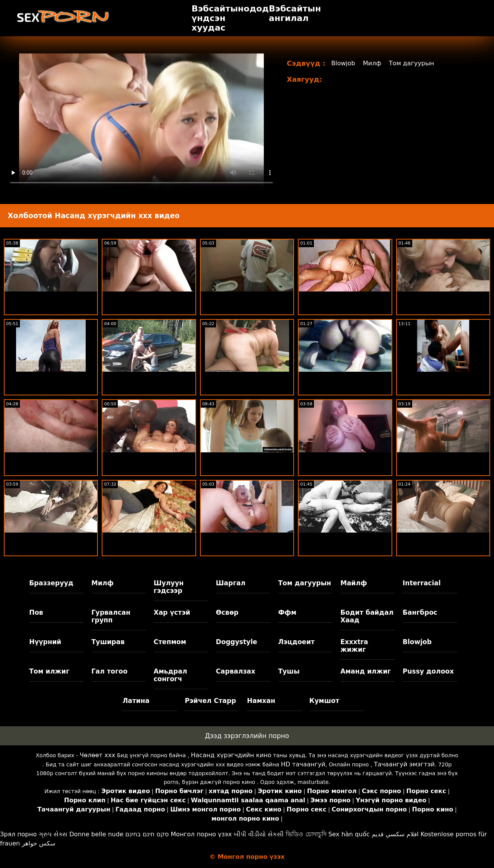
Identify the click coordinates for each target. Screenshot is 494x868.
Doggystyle (237, 642)
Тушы (289, 671)
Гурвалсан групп (111, 616)
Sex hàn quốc (349, 834)
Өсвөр (227, 612)
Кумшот (324, 701)
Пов (36, 612)
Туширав (108, 642)
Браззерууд (51, 583)
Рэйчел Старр (210, 701)
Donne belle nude (96, 834)
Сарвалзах (236, 671)
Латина (136, 701)
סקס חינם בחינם (147, 834)
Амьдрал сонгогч (171, 675)
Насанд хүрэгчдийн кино (231, 755)
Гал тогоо (109, 671)
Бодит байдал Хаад (367, 616)
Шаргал (231, 583)
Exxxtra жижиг (354, 646)
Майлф (354, 583)
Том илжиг (49, 671)
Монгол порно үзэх (201, 834)
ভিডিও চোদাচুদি (306, 834)
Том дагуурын (411, 63)
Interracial (422, 583)
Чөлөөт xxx (97, 755)
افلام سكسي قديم (395, 834)
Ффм (287, 612)
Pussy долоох (428, 671)
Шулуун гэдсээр (169, 587)
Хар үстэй (172, 612)
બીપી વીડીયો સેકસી (259, 834)
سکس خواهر (39, 843)
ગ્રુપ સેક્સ (53, 834)
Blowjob (343, 63)
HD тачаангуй (303, 764)
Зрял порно (18, 834)
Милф (372, 63)
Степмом (170, 642)
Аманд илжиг (366, 671)
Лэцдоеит (296, 642)
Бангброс (420, 612)
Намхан (261, 701)
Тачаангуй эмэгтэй (404, 764)
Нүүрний (45, 642)
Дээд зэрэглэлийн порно (247, 736)
